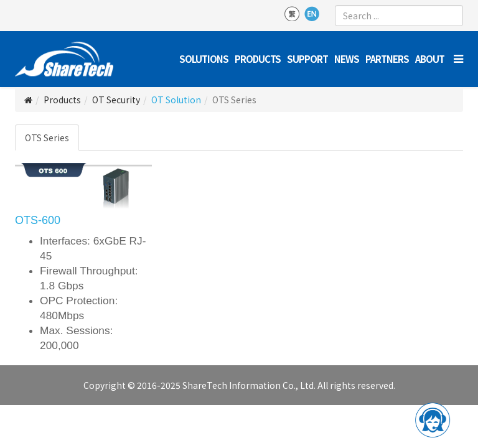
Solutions (204, 59)
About (430, 59)
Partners (387, 59)
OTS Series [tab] (47, 138)
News (347, 59)
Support (307, 59)
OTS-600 (38, 220)
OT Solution (176, 100)
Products (258, 59)
